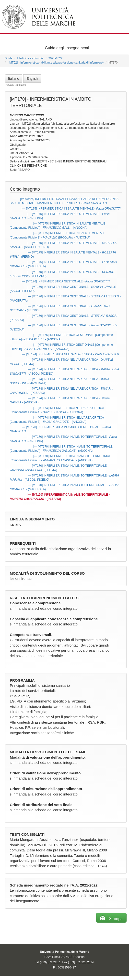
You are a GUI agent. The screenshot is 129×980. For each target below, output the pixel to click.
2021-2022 (55, 58)
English (32, 79)
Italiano (14, 79)
